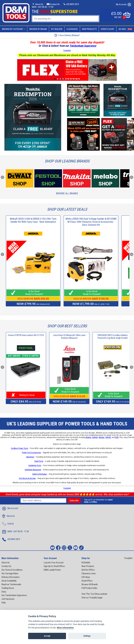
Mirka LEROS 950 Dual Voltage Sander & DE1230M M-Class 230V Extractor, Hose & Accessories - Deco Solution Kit (91, 222)
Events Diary (108, 29)
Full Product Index (89, 588)
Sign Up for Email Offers (54, 566)
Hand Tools (39, 461)
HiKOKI (108, 437)
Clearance (72, 29)
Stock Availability (9, 581)
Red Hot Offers (88, 570)
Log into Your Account (54, 563)
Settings (87, 636)
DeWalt (95, 437)
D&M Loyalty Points (52, 570)
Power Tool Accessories (31, 453)
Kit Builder (57, 29)
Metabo (102, 437)
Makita (89, 437)
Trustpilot (67, 50)
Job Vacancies (8, 599)
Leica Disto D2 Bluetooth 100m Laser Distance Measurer (69, 337)
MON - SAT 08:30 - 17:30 (43, 7)
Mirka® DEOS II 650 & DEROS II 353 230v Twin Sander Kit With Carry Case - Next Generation (33, 220)
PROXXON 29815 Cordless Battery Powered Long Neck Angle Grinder (113, 337)
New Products (89, 29)
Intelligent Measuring (33, 470)
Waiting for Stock (26, 395)
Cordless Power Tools (19, 448)
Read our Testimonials (11, 584)
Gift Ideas (86, 577)
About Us (38, 4)
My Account (123, 5)
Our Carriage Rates (10, 573)
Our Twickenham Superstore (14, 595)
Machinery (30, 457)
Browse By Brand (38, 29)
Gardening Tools (35, 465)
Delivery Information (10, 577)
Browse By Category (14, 29)
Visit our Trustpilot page (92, 598)
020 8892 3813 (71, 4)
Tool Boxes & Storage (27, 478)
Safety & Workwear (40, 474)
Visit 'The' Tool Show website (94, 594)
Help (3, 603)
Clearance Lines (89, 573)
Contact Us (53, 4)
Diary (4, 592)
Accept (47, 636)
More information (65, 628)
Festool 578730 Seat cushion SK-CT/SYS (26, 335)
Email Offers (87, 581)
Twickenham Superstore (83, 46)
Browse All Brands (67, 193)
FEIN (117, 437)
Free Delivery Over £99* (67, 35)
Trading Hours (8, 588)
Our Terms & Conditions (12, 570)
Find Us (8, 524)
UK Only (125, 29)
